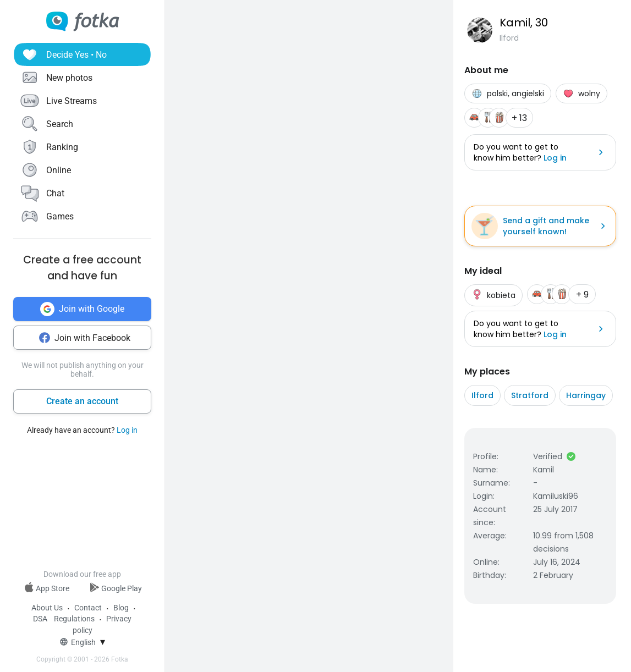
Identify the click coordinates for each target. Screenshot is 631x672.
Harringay (586, 395)
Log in (127, 430)
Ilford (482, 395)
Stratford (530, 395)
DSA (40, 619)
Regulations (74, 619)
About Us (47, 608)
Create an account (82, 401)
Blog (121, 608)
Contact (88, 608)
